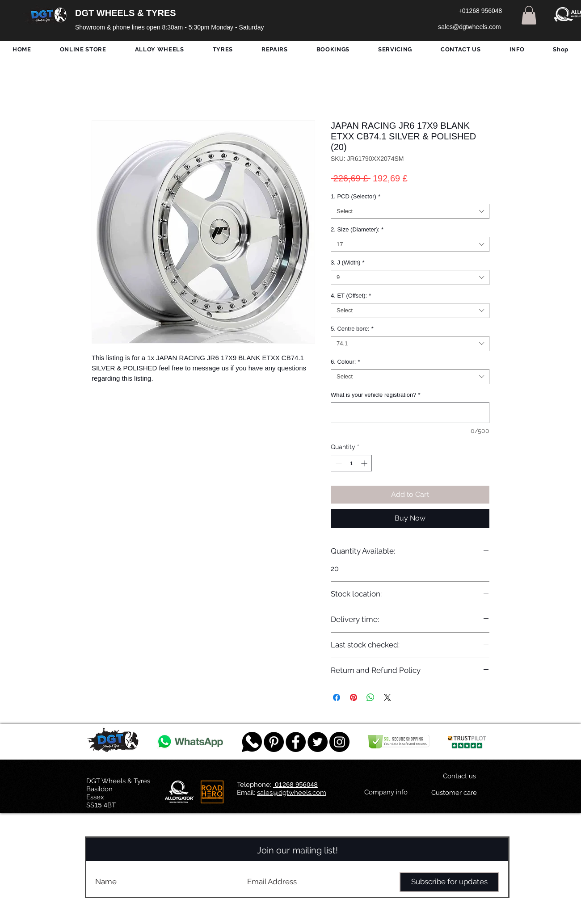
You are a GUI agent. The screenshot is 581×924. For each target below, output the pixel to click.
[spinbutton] (351, 463)
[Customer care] (454, 793)
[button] (529, 15)
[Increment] (365, 463)
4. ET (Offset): (351, 296)
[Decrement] (338, 463)
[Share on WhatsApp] (370, 697)
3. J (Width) (348, 262)
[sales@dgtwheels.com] (469, 27)
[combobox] (410, 211)
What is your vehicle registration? (376, 395)
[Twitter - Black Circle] (318, 742)
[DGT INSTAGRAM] (339, 742)
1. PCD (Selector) (356, 196)
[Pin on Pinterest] (354, 697)
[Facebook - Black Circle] (296, 742)
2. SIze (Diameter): (357, 229)
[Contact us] (459, 777)
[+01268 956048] (480, 11)
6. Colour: (345, 362)
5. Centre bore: (352, 329)
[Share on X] (387, 697)
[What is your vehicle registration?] (410, 413)
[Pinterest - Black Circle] (274, 742)
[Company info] (386, 793)
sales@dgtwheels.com (292, 793)
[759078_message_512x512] (252, 742)
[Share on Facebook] (337, 697)
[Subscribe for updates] (449, 882)
